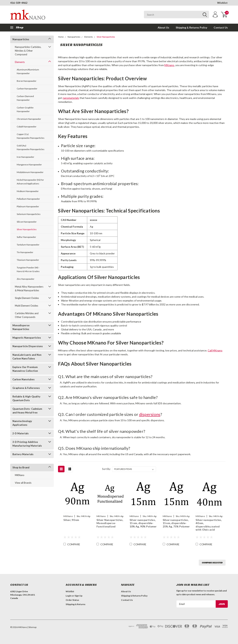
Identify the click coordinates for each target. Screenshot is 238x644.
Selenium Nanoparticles (29, 214)
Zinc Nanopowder (26, 279)
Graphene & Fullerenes (26, 388)
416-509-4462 (19, 3)
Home (61, 37)
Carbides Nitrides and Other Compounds (27, 315)
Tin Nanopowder (25, 252)
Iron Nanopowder (25, 157)
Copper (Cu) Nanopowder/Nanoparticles (31, 136)
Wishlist (222, 3)
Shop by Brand (21, 467)
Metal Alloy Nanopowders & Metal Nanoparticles (29, 288)
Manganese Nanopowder (29, 165)
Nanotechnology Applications (22, 423)
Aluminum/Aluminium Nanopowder (28, 71)
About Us (163, 27)
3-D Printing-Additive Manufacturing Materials (27, 444)
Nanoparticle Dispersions (28, 346)
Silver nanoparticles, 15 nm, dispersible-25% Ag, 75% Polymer (176, 523)
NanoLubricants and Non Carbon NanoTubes (27, 357)
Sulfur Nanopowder (26, 237)
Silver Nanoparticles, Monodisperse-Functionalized (110, 523)
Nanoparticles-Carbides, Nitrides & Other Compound (28, 51)
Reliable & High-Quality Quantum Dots (26, 398)
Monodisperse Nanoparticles (21, 327)
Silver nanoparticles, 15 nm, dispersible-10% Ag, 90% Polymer (143, 523)
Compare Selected (212, 563)
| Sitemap (32, 627)
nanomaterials (71, 98)
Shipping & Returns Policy (191, 27)
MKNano (20, 475)
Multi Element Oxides (26, 306)
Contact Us (221, 27)
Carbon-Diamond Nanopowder (25, 98)
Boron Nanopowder (27, 81)
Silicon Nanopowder (27, 222)
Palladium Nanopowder (28, 199)
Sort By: (106, 469)
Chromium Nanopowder (29, 119)
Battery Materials (23, 454)
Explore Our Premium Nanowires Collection (25, 369)
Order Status (72, 600)
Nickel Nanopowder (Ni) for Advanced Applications (30, 182)
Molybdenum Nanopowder (30, 172)
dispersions (150, 414)
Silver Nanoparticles (27, 229)
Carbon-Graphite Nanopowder (25, 109)
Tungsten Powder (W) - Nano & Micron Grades (28, 269)
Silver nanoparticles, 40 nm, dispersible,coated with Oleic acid (209, 525)
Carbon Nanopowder (27, 89)
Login (69, 596)
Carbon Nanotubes (24, 379)
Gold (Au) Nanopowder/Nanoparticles (31, 147)
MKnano (169, 65)
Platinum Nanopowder (28, 206)
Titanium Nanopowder (28, 260)
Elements (20, 62)
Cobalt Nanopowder (27, 127)
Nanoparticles (21, 39)
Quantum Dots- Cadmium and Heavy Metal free (27, 411)
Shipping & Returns (75, 604)
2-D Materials (21, 433)
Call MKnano (215, 350)
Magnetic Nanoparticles (27, 338)
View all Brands (23, 483)
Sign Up (78, 596)
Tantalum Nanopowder (28, 245)
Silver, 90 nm (71, 520)
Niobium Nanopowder (28, 191)
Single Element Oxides (27, 298)
